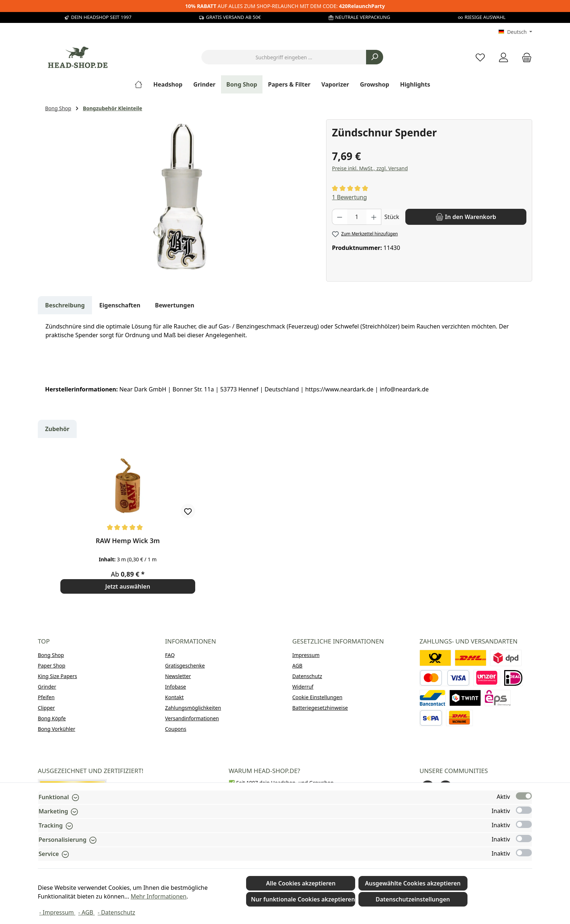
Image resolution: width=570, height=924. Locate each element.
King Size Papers (57, 676)
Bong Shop (51, 655)
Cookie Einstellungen (317, 697)
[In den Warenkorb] (466, 217)
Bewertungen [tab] (174, 305)
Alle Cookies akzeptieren (301, 883)
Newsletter (178, 676)
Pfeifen (46, 697)
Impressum (306, 655)
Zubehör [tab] (57, 429)
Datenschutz (307, 676)
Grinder (47, 687)
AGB (297, 666)
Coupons (176, 729)
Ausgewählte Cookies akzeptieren (413, 883)
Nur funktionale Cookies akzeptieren (303, 899)
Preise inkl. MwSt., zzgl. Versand (370, 168)
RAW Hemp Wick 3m (128, 541)
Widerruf (303, 687)
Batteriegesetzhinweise (320, 708)
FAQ (170, 655)
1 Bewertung (349, 197)
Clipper (46, 708)
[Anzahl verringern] (340, 217)
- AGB (86, 912)
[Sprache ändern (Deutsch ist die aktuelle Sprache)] (515, 32)
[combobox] (284, 57)
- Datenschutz (117, 912)
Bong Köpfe (52, 718)
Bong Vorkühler (57, 729)
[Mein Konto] (503, 57)
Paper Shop (52, 666)
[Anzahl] (357, 217)
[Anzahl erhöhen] (374, 217)
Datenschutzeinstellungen (413, 899)
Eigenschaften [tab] (120, 305)
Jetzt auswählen (128, 586)
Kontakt (174, 697)
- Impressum (57, 912)
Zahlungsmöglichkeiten (193, 708)
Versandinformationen (192, 718)
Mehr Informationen (158, 896)
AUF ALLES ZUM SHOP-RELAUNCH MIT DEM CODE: (285, 6)
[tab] (65, 305)
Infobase (176, 687)
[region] (182, 198)
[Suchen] (375, 57)
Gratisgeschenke (185, 666)
